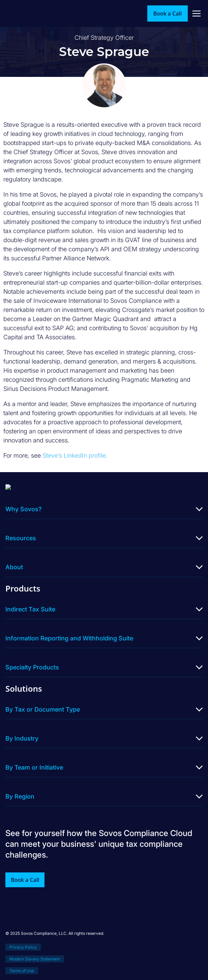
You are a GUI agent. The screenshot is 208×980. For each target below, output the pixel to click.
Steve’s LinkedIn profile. (75, 455)
